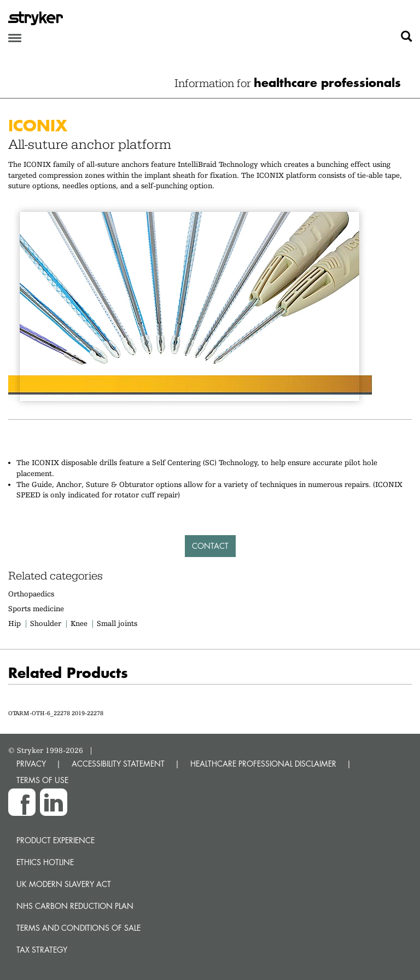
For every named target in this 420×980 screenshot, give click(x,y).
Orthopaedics (31, 594)
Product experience (56, 840)
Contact (210, 546)
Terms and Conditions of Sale (78, 928)
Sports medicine (36, 608)
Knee (79, 623)
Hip (14, 623)
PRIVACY (31, 764)
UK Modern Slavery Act (64, 884)
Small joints (117, 623)
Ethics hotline (45, 862)
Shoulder (46, 623)
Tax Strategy (42, 950)
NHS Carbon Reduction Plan (75, 906)
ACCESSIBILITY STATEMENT (118, 764)
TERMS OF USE (42, 780)
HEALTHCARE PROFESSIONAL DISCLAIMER (263, 764)
